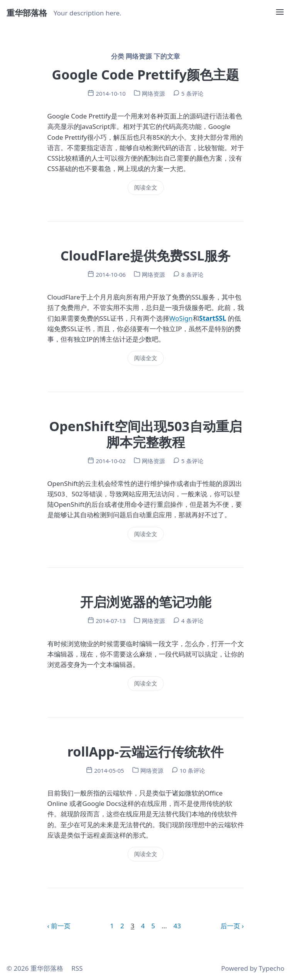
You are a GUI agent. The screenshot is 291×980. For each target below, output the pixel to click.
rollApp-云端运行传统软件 (145, 752)
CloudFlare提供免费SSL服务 (145, 256)
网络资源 (153, 93)
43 (177, 926)
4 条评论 (192, 621)
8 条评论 (192, 274)
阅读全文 (146, 187)
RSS (77, 968)
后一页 (230, 926)
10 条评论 (192, 770)
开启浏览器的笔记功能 (146, 602)
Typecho (272, 968)
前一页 (61, 926)
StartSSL (213, 318)
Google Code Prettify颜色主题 (146, 74)
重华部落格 (27, 13)
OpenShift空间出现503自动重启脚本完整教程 (145, 434)
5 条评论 (192, 93)
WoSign (181, 318)
